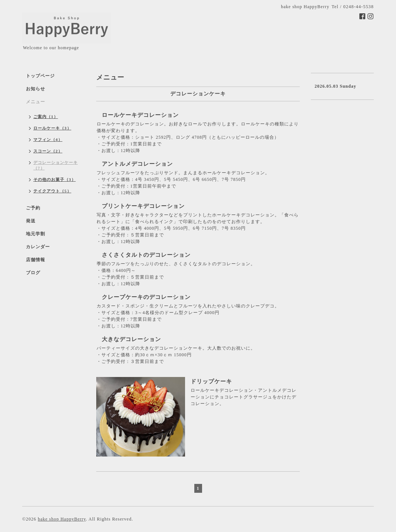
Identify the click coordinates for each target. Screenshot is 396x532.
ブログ (33, 273)
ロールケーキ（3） (52, 128)
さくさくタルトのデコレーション (146, 255)
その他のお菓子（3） (55, 179)
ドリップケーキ (211, 381)
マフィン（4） (48, 139)
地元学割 (36, 234)
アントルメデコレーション (137, 164)
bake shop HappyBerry (62, 519)
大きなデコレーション (131, 339)
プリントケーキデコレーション (143, 206)
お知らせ (36, 89)
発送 (31, 221)
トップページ (40, 76)
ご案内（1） (46, 117)
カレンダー (38, 247)
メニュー (36, 102)
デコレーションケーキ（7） (56, 165)
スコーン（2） (48, 151)
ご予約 (33, 208)
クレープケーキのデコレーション (146, 297)
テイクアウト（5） (52, 191)
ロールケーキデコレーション (140, 115)
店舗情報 (36, 260)
